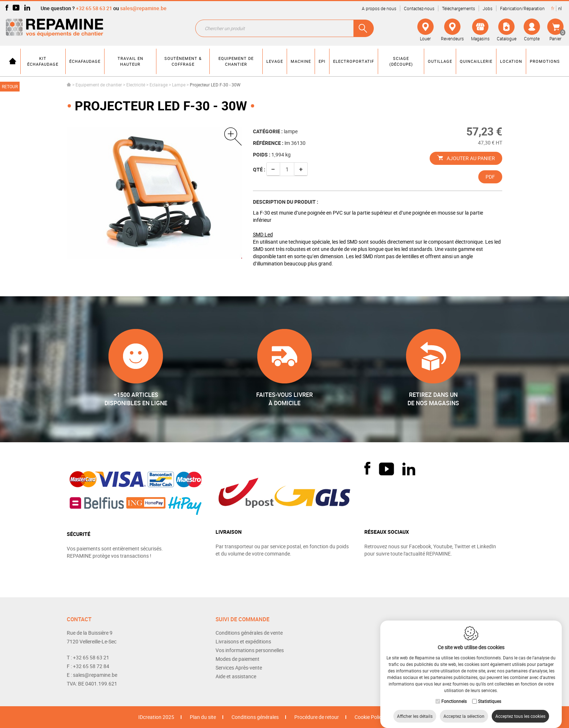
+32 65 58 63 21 (94, 8)
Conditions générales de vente (249, 633)
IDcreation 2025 (156, 717)
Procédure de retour (317, 717)
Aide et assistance (236, 676)
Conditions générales (255, 717)
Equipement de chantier (99, 85)
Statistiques (490, 694)
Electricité (136, 85)
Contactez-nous (419, 8)
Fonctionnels (454, 694)
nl (560, 8)
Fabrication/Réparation (522, 8)
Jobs (488, 8)
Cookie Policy (369, 717)
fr (553, 8)
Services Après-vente (239, 668)
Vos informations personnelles (250, 650)
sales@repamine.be (143, 8)
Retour (10, 86)
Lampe (179, 85)
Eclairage (159, 85)
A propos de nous (379, 8)
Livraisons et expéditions (243, 641)
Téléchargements (459, 8)
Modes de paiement (238, 659)
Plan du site (203, 717)
